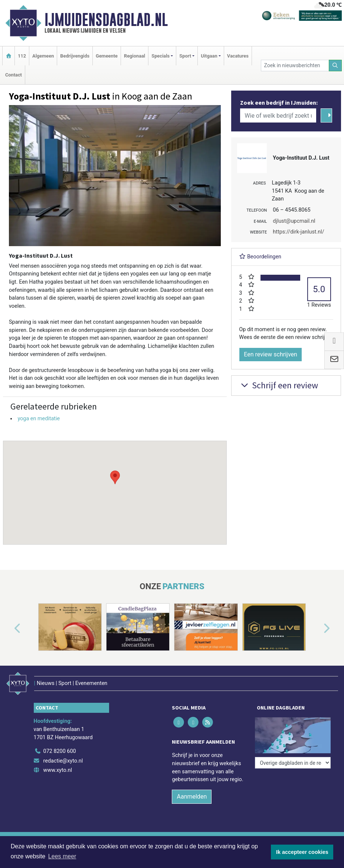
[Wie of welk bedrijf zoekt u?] (278, 115)
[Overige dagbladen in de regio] (293, 763)
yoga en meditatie (39, 419)
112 (22, 56)
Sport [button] (185, 56)
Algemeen (43, 56)
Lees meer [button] (62, 856)
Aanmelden (192, 797)
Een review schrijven (271, 354)
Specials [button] (160, 56)
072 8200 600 (60, 751)
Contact (14, 75)
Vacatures (238, 56)
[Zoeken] (335, 66)
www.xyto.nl (58, 770)
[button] (115, 486)
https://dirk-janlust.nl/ (298, 232)
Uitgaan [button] (209, 56)
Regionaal (135, 56)
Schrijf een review (279, 385)
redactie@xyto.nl (63, 761)
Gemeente (107, 56)
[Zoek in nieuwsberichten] (295, 66)
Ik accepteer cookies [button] (302, 852)
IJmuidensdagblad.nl (106, 20)
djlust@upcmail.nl (294, 221)
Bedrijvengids (75, 56)
